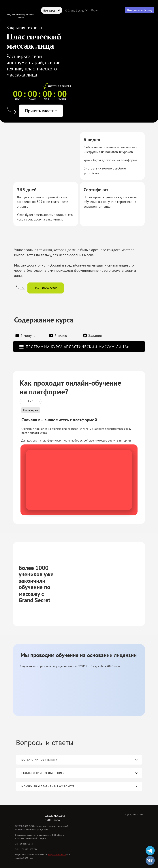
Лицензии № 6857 (57, 855)
